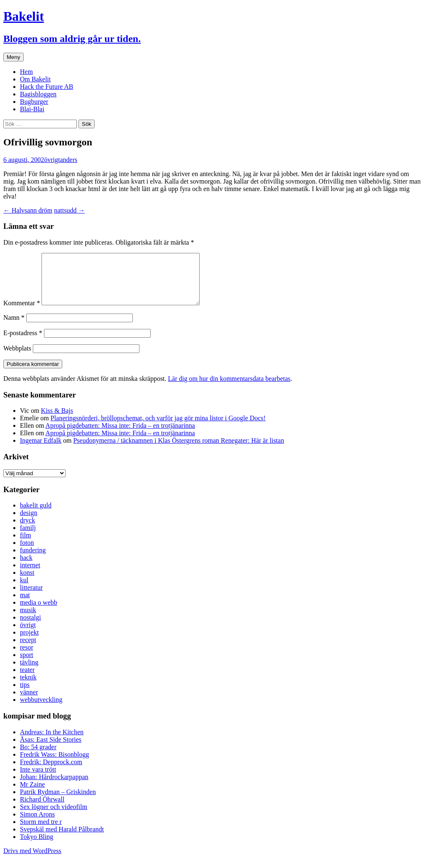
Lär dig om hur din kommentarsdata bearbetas (229, 389)
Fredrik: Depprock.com (51, 772)
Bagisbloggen (38, 94)
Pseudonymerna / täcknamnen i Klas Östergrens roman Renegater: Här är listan (178, 450)
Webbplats (17, 358)
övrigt (52, 160)
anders (68, 160)
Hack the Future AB (46, 87)
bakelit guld (36, 515)
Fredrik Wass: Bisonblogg (54, 764)
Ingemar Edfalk (41, 450)
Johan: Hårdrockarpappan (54, 787)
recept (28, 650)
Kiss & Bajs (57, 421)
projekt (29, 642)
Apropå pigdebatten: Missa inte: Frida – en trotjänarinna (120, 435)
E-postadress (23, 343)
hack (26, 568)
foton (27, 553)
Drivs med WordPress (32, 861)
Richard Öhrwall (42, 809)
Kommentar (22, 313)
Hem (26, 72)
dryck (27, 530)
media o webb (39, 612)
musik (28, 620)
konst (27, 582)
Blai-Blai (32, 109)
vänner (29, 702)
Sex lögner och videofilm (54, 817)
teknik (28, 687)
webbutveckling (41, 710)
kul (24, 590)
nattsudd (69, 210)
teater (27, 680)
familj (28, 538)
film (26, 545)
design (29, 523)
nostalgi (31, 627)
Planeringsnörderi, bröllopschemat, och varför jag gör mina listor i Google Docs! (158, 428)
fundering (33, 560)
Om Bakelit (35, 79)
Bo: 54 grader (38, 757)
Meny (13, 57)
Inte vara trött (38, 779)
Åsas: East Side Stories (51, 749)
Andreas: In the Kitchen (52, 742)
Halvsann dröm (28, 210)
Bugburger (34, 102)
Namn (14, 327)
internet (30, 575)
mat (25, 605)
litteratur (31, 597)
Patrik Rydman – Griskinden (58, 802)
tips (25, 695)
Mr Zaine (32, 794)
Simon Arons (37, 824)
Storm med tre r (41, 832)
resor (27, 657)
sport (27, 665)
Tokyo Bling (37, 847)
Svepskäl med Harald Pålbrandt (62, 839)
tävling (29, 672)
